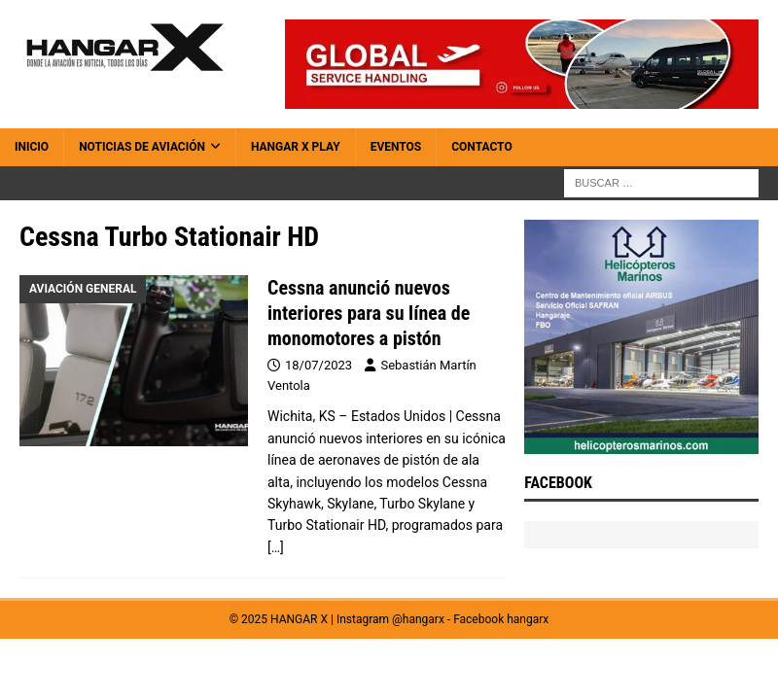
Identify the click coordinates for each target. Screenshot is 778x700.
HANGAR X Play (296, 147)
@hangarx (418, 619)
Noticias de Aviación (142, 147)
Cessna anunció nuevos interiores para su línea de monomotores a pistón (369, 313)
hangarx (528, 619)
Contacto (481, 147)
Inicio (32, 147)
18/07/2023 (318, 365)
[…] (276, 547)
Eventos (396, 147)
